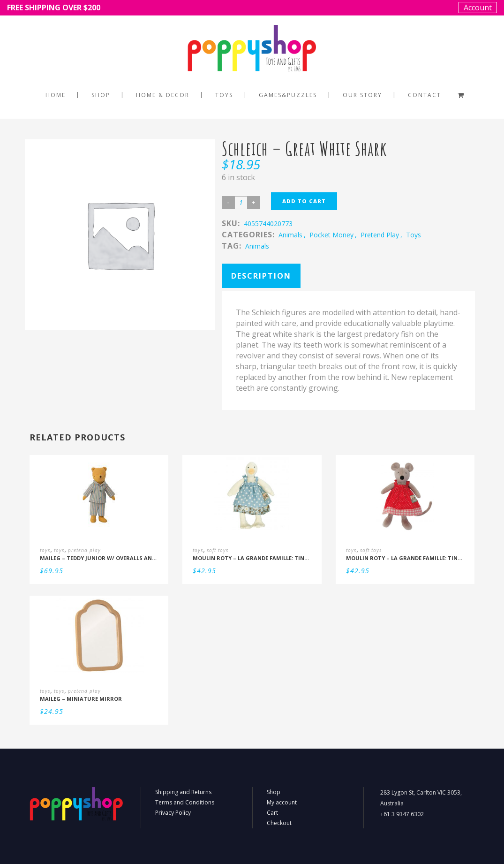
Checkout (279, 823)
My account (282, 802)
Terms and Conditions (185, 802)
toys (414, 235)
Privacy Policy (173, 813)
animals (290, 235)
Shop (274, 792)
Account (478, 8)
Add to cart (304, 201)
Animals (257, 246)
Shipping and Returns (183, 792)
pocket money (331, 235)
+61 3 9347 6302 (402, 814)
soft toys (218, 550)
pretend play (380, 235)
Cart (272, 813)
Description (261, 276)
